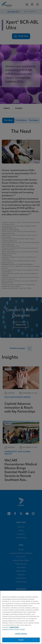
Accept (21, 640)
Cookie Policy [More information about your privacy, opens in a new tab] (14, 627)
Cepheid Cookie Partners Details (14, 629)
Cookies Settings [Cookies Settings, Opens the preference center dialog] (21, 634)
